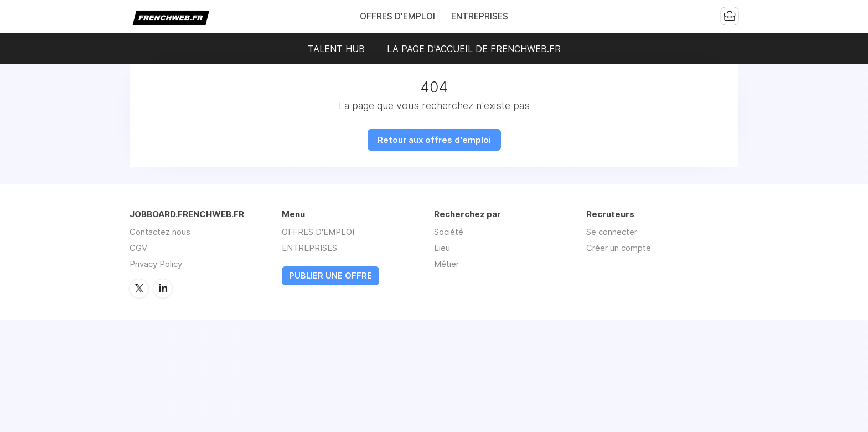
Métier (446, 264)
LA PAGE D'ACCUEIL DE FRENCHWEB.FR (474, 49)
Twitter (139, 289)
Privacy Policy (156, 264)
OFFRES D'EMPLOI (397, 16)
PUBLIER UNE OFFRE (330, 276)
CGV (138, 248)
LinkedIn (163, 289)
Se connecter (612, 232)
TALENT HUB (336, 49)
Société (449, 232)
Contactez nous (160, 232)
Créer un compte (619, 248)
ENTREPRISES (480, 16)
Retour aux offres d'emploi (434, 140)
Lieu (442, 248)
